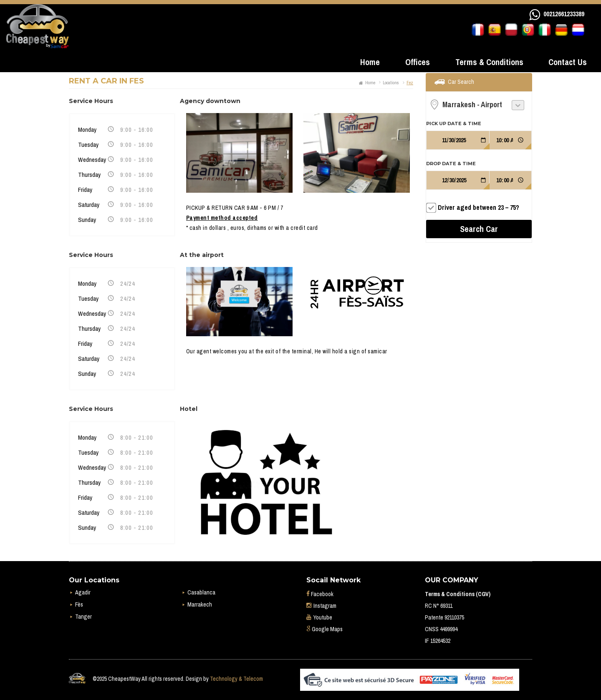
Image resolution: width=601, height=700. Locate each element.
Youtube (319, 617)
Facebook (320, 594)
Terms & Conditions (489, 62)
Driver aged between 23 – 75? (479, 207)
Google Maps (324, 629)
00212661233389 (564, 14)
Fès (79, 604)
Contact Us (568, 62)
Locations (391, 83)
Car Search (461, 82)
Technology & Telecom (236, 679)
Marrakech (200, 604)
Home (370, 62)
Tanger (83, 617)
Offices (418, 62)
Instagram (321, 606)
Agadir (83, 592)
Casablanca (201, 592)
